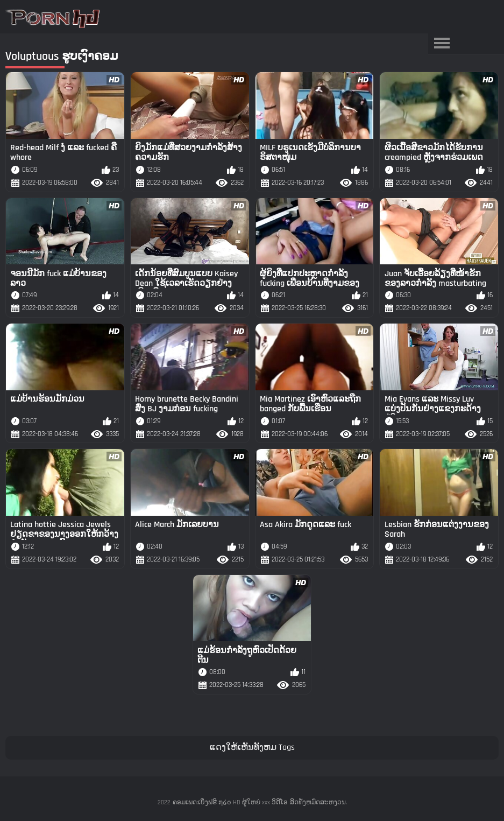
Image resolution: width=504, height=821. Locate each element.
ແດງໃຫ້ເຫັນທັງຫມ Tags (252, 748)
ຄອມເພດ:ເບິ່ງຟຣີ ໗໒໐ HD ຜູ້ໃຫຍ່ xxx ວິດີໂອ (230, 802)
